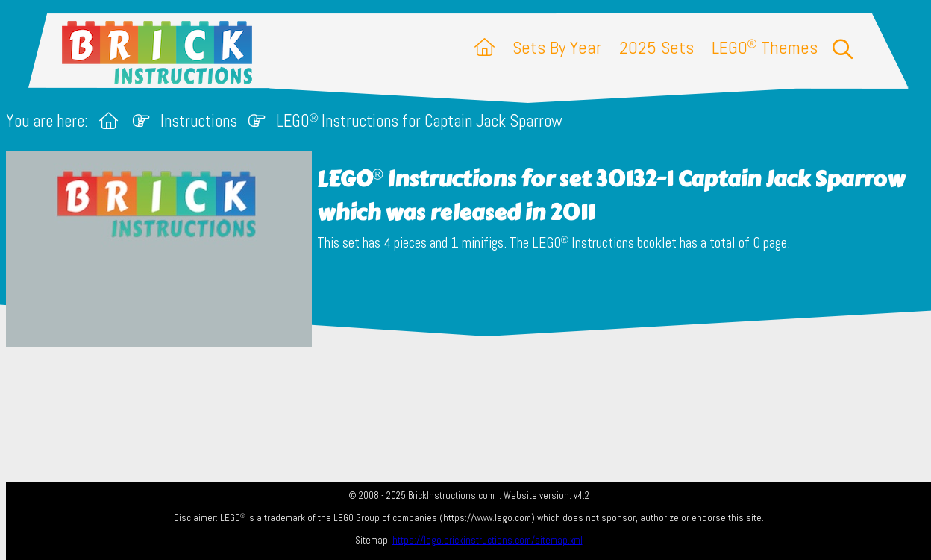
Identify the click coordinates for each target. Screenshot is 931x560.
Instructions (199, 121)
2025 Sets (656, 47)
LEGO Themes (765, 47)
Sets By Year (557, 47)
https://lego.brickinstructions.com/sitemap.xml (488, 540)
